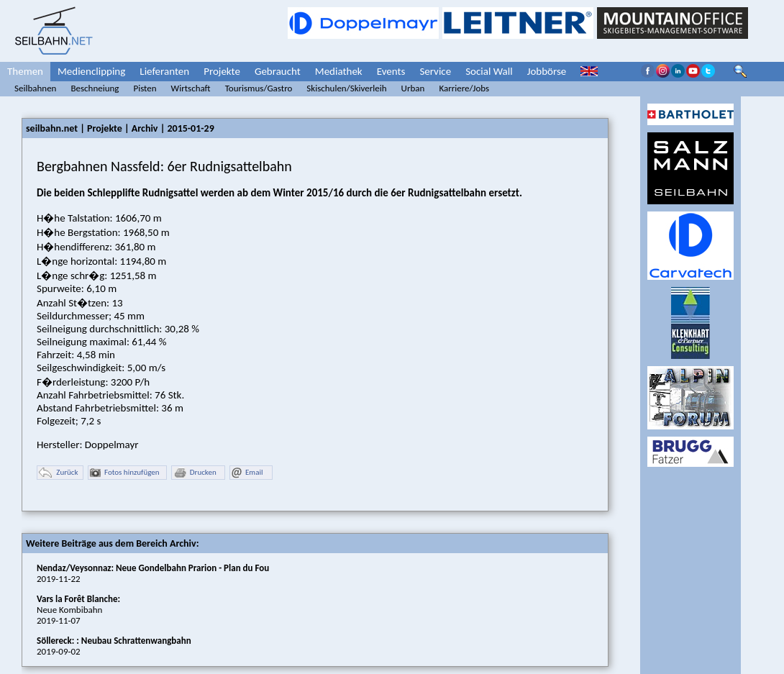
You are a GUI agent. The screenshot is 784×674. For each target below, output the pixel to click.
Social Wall (489, 71)
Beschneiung (95, 88)
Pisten (145, 88)
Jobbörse (547, 71)
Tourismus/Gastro (259, 88)
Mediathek (339, 71)
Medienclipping (91, 71)
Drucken (195, 473)
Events (391, 71)
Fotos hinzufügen (125, 473)
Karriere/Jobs (464, 88)
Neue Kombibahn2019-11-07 (78, 610)
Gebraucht (278, 71)
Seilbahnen (35, 88)
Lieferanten (164, 71)
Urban (413, 88)
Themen (25, 71)
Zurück (58, 473)
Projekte (222, 71)
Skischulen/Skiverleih (346, 88)
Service (435, 71)
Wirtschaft (191, 88)
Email (247, 473)
